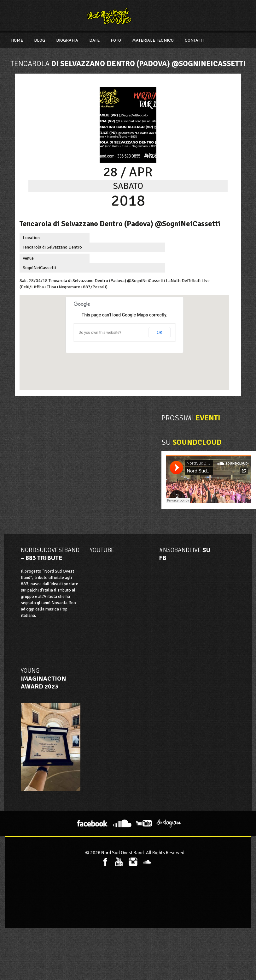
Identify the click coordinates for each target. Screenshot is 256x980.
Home (17, 40)
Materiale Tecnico (153, 40)
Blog (40, 40)
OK (160, 333)
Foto (116, 40)
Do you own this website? (100, 333)
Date (94, 40)
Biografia (67, 40)
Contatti (194, 40)
